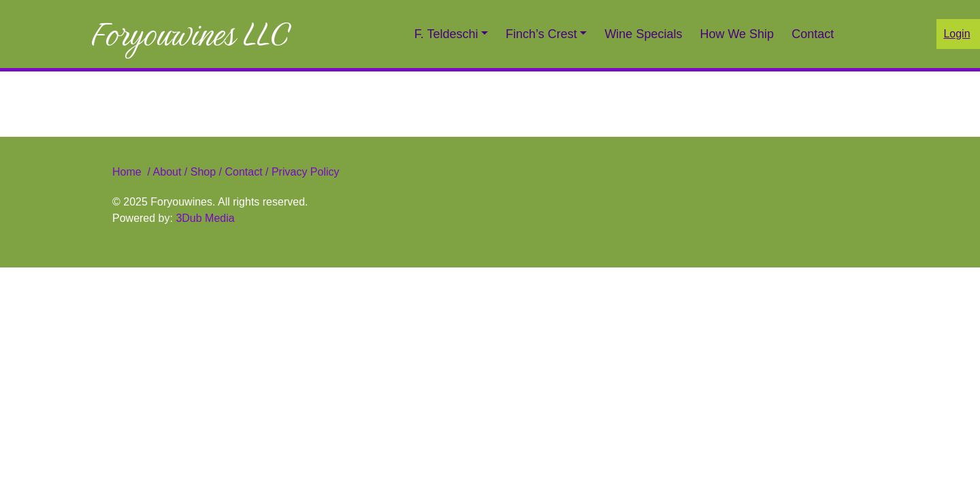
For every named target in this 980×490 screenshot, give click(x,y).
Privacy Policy (304, 172)
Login (957, 34)
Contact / (246, 172)
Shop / (206, 172)
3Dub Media (205, 218)
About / (172, 172)
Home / (133, 172)
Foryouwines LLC (190, 34)
